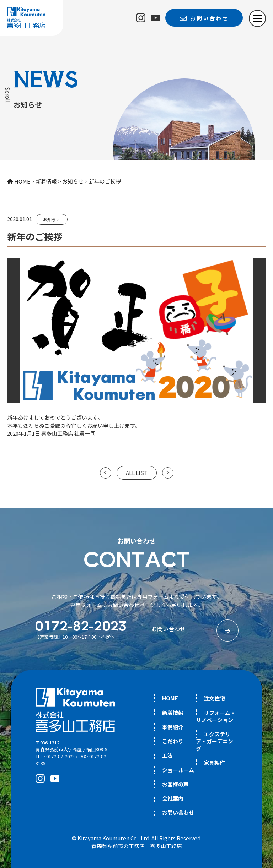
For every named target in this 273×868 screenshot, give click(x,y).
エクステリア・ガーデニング (215, 741)
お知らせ (52, 219)
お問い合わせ (178, 812)
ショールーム (178, 770)
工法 (167, 755)
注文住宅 (214, 698)
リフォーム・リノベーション (216, 716)
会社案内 (173, 798)
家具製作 (214, 763)
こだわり (173, 741)
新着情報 (173, 713)
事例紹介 (173, 727)
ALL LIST (137, 473)
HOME (170, 698)
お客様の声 (175, 784)
